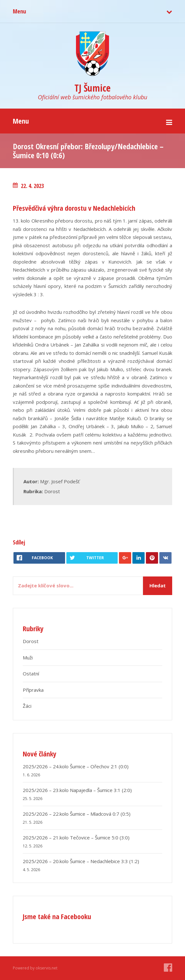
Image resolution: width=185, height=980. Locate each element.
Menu (19, 11)
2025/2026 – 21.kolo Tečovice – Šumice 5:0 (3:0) (76, 837)
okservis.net (46, 968)
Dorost (52, 491)
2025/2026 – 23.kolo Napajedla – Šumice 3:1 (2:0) (77, 790)
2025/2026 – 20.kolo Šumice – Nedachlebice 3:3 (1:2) (81, 861)
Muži (28, 657)
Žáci (27, 706)
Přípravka (33, 690)
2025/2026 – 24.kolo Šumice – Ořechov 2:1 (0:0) (76, 766)
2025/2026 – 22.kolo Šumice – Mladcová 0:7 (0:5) (77, 814)
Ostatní (31, 674)
